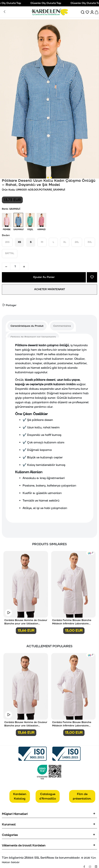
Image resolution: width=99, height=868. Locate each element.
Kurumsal (9, 824)
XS (19, 242)
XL (65, 242)
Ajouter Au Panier (44, 277)
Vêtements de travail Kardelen (24, 845)
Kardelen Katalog (20, 796)
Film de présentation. (82, 796)
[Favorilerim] (88, 12)
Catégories (10, 835)
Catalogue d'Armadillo (48, 796)
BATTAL (10, 253)
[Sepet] (97, 12)
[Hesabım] (92, 12)
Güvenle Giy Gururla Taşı (48, 3)
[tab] (27, 326)
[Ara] (83, 12)
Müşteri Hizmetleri (15, 814)
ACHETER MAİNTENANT (50, 289)
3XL (90, 242)
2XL (77, 242)
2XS (7, 242)
